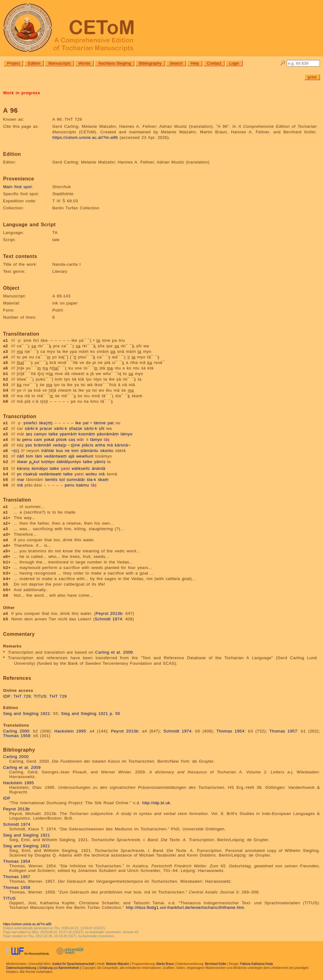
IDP (7, 696)
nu (118, 423)
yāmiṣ (100, 462)
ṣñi (102, 428)
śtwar (22, 462)
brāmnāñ (42, 445)
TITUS (40, 696)
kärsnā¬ (123, 445)
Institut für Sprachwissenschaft (73, 964)
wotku (91, 474)
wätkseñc (81, 468)
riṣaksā (30, 474)
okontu (107, 451)
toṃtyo (48, 462)
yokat (49, 440)
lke (78, 423)
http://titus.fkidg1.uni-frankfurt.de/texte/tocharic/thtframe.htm (185, 907)
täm (39, 456)
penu (27, 440)
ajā (71, 456)
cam (38, 440)
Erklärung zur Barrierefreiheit (59, 968)
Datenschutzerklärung (21, 968)
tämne (100, 423)
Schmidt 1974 (109, 619)
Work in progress (22, 93)
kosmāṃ (87, 434)
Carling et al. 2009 (114, 652)
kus (59, 451)
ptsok (62, 440)
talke (53, 434)
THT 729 (22, 696)
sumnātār (76, 480)
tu (19, 440)
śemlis (51, 480)
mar (21, 480)
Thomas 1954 (230, 731)
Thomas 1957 (283, 731)
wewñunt (85, 456)
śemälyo (40, 468)
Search (176, 63)
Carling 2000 (16, 731)
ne (67, 451)
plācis (88, 445)
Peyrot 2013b (109, 613)
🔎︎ (283, 63)
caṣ (72, 440)
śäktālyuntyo (69, 462)
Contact (214, 63)
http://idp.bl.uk (156, 803)
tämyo (126, 434)
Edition (34, 63)
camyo (40, 434)
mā (110, 445)
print (312, 77)
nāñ (21, 456)
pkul (34, 462)
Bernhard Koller (216, 964)
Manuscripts (59, 63)
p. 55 (115, 714)
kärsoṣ (23, 468)
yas (29, 445)
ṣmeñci (30, 423)
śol (62, 480)
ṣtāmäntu (89, 451)
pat (111, 423)
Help (195, 63)
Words (84, 63)
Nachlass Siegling (115, 63)
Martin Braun (165, 964)
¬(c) (15, 451)
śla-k (92, 480)
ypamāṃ (68, 434)
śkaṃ (103, 480)
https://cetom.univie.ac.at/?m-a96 (85, 137)
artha (100, 445)
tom (75, 451)
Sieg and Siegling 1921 (27, 714)
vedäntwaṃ (55, 456)
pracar (46, 428)
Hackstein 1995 (70, 731)
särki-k (32, 428)
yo (19, 474)
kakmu (83, 485)
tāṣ (107, 440)
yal (86, 423)
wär (81, 440)
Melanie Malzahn (118, 964)
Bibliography (150, 63)
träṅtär (48, 451)
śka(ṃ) (46, 423)
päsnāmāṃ (108, 434)
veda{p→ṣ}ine (67, 445)
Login (234, 63)
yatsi (65, 468)
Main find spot (17, 187)
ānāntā (99, 468)
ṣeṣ (29, 434)
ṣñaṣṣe (76, 428)
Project (13, 63)
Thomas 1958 (17, 736)
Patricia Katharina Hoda (256, 964)
